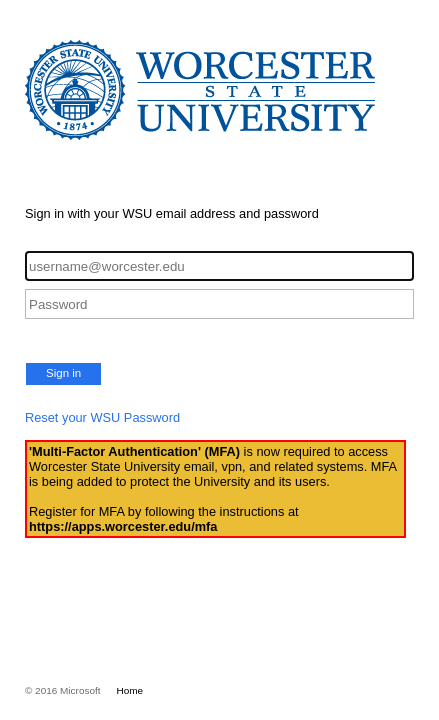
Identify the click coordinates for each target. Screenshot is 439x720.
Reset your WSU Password (102, 417)
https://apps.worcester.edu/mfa (123, 526)
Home (130, 690)
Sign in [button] (63, 373)
